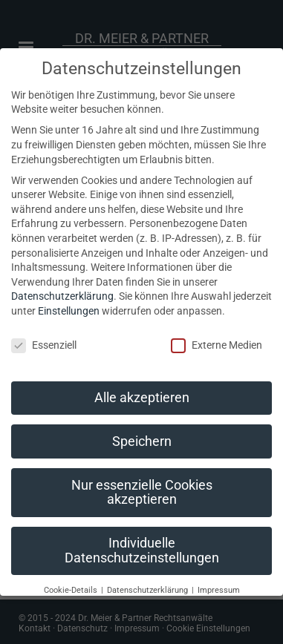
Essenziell (44, 345)
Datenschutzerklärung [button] (149, 590)
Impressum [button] (219, 590)
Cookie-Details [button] (72, 590)
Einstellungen (69, 311)
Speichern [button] (142, 441)
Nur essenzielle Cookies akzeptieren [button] (142, 493)
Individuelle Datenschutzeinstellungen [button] (142, 551)
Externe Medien (217, 345)
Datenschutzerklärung (62, 296)
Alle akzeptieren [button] (142, 398)
